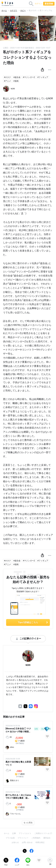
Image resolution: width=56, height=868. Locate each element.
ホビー (23, 11)
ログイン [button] (38, 4)
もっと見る (28, 823)
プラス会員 (10, 838)
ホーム (4, 11)
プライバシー (23, 838)
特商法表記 (40, 842)
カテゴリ (14, 11)
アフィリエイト (25, 833)
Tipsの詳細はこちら (33, 622)
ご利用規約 (36, 838)
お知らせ (15, 842)
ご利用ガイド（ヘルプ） (43, 833)
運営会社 (47, 838)
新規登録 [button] (49, 4)
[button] (42, 70)
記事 (14, 833)
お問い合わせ (27, 842)
